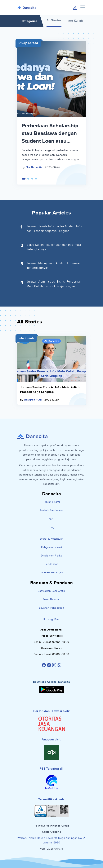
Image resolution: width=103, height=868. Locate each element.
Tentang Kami (51, 502)
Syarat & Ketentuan (51, 539)
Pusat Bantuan (51, 599)
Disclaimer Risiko (52, 556)
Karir (51, 519)
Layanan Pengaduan (52, 608)
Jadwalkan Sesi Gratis (51, 591)
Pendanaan (51, 564)
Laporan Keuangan (51, 572)
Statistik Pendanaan (52, 510)
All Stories (54, 20)
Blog (51, 527)
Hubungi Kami (51, 619)
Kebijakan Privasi (52, 547)
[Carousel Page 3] (32, 179)
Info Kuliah (75, 21)
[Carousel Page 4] (36, 179)
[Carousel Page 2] (28, 179)
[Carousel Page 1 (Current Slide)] (24, 179)
